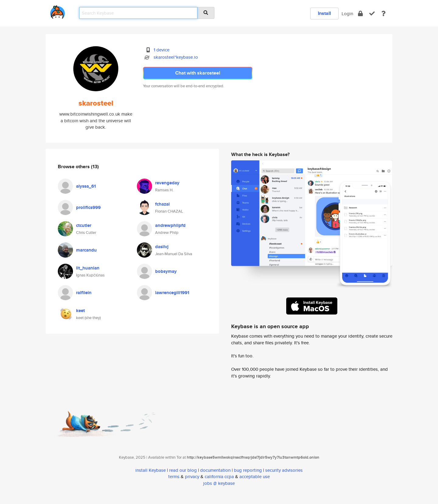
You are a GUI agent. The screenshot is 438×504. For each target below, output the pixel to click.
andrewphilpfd (170, 225)
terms (174, 476)
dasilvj (162, 247)
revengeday (167, 183)
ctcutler (84, 225)
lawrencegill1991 (172, 293)
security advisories (284, 470)
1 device (162, 50)
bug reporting (248, 470)
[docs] (384, 14)
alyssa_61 (86, 186)
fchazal (162, 204)
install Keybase (151, 470)
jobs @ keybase (219, 483)
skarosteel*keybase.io (176, 57)
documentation (215, 470)
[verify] (372, 14)
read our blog (183, 470)
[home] (57, 11)
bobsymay (166, 271)
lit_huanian (88, 268)
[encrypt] (360, 14)
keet (80, 311)
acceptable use (255, 476)
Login (347, 14)
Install (324, 13)
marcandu (86, 250)
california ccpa (219, 476)
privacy (192, 476)
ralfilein (84, 293)
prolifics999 (88, 207)
